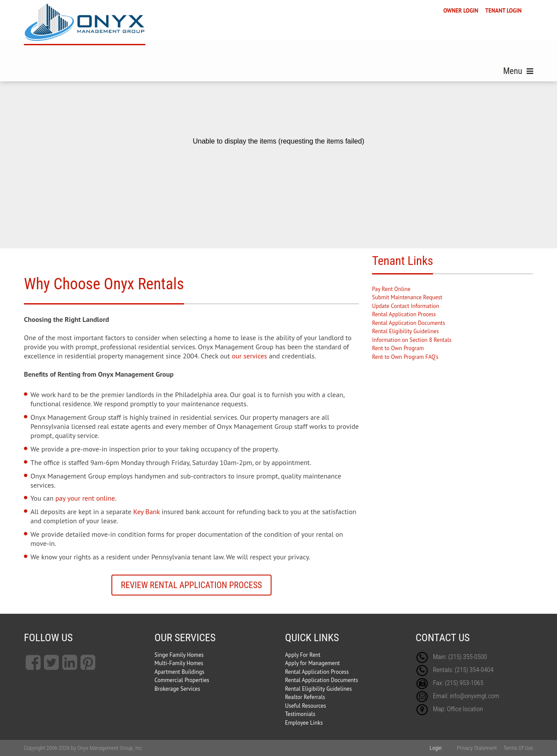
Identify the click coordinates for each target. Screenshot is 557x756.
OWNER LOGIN (461, 11)
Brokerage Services (177, 689)
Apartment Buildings (179, 672)
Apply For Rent (303, 655)
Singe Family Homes (179, 655)
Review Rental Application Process (191, 585)
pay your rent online (85, 498)
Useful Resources (305, 706)
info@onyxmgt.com (475, 696)
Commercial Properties (182, 680)
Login (436, 748)
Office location (465, 709)
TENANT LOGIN (503, 11)
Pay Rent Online (391, 289)
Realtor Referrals (305, 697)
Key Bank (146, 512)
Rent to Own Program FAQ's (405, 357)
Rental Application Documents (409, 323)
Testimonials (300, 714)
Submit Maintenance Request (407, 297)
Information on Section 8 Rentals (412, 340)
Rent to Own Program (398, 348)
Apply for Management (312, 663)
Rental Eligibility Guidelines (405, 331)
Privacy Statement (477, 748)
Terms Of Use (518, 748)
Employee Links (304, 723)
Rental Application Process (404, 314)
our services (250, 356)
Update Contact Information (406, 306)
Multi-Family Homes (179, 663)
